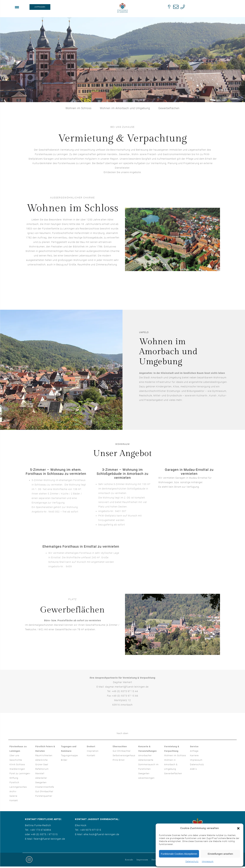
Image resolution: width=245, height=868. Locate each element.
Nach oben (122, 733)
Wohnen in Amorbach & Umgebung (171, 764)
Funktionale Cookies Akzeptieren (179, 854)
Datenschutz (192, 862)
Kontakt (14, 800)
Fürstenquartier (44, 796)
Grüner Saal (42, 764)
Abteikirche (41, 760)
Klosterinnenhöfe (45, 787)
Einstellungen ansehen (220, 854)
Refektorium (42, 769)
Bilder (64, 760)
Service (194, 746)
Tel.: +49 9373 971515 (88, 830)
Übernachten (120, 746)
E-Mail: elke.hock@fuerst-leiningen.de (97, 834)
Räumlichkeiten (44, 755)
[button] (238, 828)
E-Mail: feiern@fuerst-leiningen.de (45, 839)
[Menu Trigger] (17, 7)
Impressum (208, 862)
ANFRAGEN (40, 7)
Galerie (13, 796)
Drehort (91, 746)
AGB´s (193, 769)
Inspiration (93, 751)
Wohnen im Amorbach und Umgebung (125, 108)
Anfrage (194, 751)
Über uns (14, 755)
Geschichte (16, 760)
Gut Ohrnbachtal (44, 791)
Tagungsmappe (69, 755)
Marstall (40, 773)
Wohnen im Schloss (78, 108)
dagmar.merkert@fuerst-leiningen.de (127, 687)
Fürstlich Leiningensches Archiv (18, 787)
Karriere (194, 755)
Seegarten (41, 782)
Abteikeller (41, 778)
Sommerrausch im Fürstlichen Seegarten (148, 769)
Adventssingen (146, 778)
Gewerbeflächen (169, 108)
